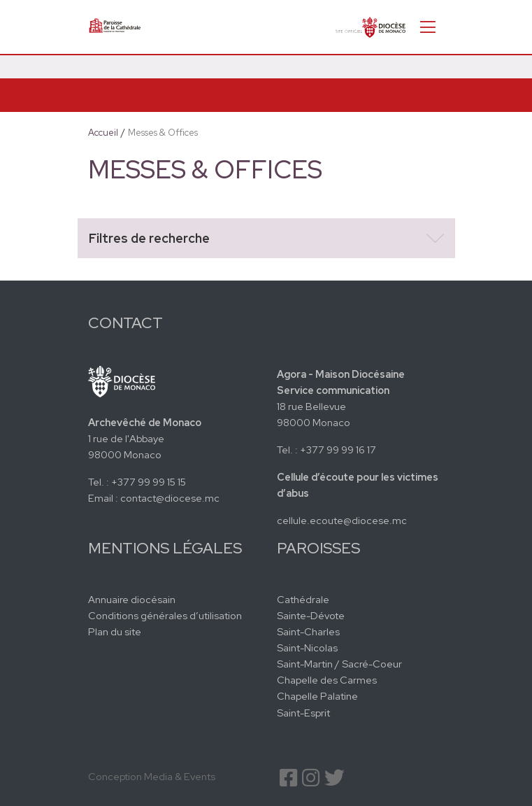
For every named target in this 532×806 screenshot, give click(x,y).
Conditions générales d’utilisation (165, 615)
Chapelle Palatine (317, 696)
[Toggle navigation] (428, 27)
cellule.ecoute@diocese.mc (342, 520)
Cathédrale (303, 599)
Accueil (103, 133)
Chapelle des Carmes (327, 680)
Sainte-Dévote (311, 615)
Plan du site (115, 631)
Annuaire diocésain (132, 599)
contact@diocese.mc (170, 498)
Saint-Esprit (303, 713)
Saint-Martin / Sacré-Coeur (339, 664)
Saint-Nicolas (307, 648)
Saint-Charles (308, 631)
